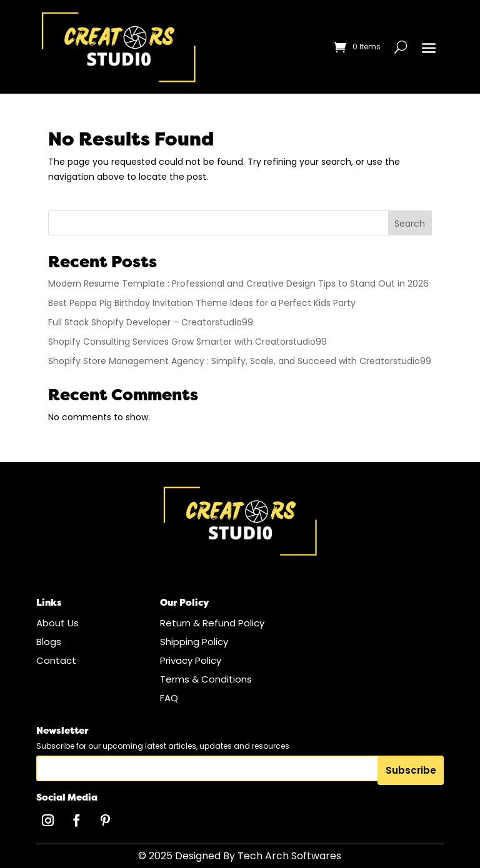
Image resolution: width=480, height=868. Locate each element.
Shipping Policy (194, 642)
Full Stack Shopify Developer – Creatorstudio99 (151, 322)
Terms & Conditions (206, 679)
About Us (57, 623)
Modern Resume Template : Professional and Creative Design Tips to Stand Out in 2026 (238, 284)
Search (410, 224)
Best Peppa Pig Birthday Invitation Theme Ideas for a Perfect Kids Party (202, 303)
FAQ (169, 698)
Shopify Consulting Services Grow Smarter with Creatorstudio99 (187, 342)
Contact (56, 660)
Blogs (49, 642)
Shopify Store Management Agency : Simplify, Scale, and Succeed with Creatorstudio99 (240, 361)
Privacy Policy (191, 660)
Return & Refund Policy (212, 623)
